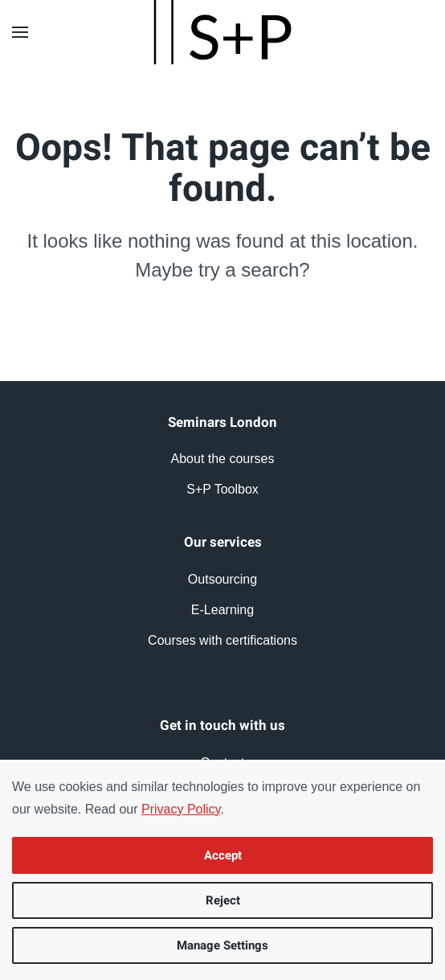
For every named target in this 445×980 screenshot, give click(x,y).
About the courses (223, 459)
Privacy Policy (181, 809)
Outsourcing (222, 579)
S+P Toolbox (222, 489)
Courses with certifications (222, 640)
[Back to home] (222, 32)
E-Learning (222, 610)
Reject (223, 900)
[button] (20, 32)
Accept (223, 855)
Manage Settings (222, 945)
